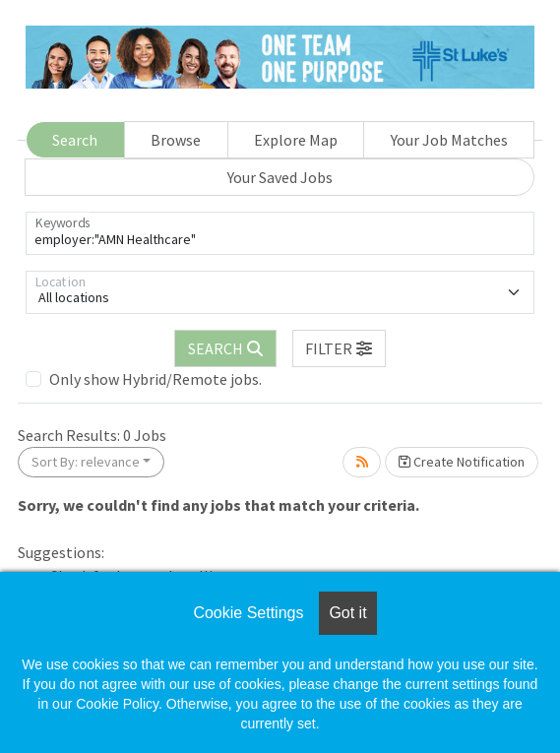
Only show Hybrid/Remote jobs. (156, 379)
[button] (340, 348)
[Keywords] (280, 233)
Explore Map (296, 140)
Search (75, 140)
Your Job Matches (449, 140)
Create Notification (462, 462)
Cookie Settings (248, 613)
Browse (176, 140)
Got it (347, 613)
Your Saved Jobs (280, 177)
